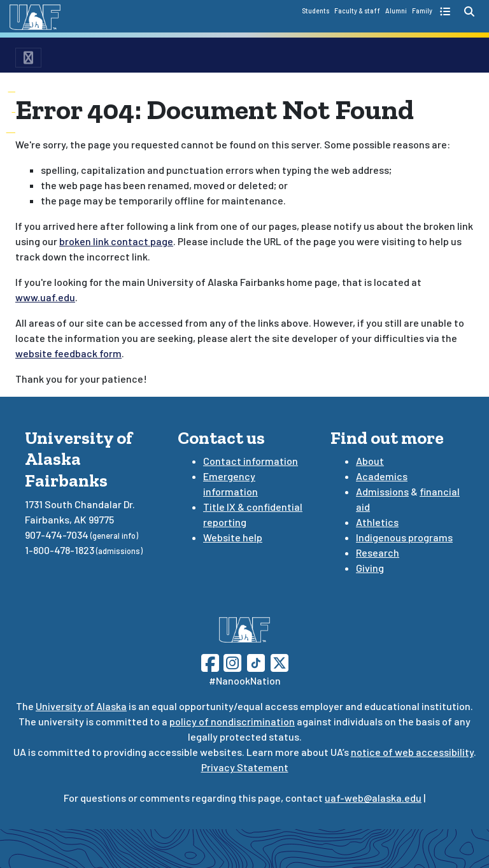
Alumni (396, 11)
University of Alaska (81, 706)
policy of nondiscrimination (232, 721)
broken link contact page (116, 241)
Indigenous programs (404, 537)
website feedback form (68, 353)
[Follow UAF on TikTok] (256, 661)
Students (315, 11)
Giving (370, 568)
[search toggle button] (469, 11)
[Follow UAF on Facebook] (210, 661)
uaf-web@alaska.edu (373, 798)
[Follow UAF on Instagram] (231, 661)
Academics (382, 476)
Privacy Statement (245, 767)
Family (422, 11)
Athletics (377, 522)
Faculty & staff (357, 11)
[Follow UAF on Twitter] (280, 661)
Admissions (382, 491)
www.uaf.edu (45, 297)
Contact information (251, 461)
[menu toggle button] (28, 58)
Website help (233, 537)
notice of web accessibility (412, 752)
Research (378, 552)
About (370, 461)
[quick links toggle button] (447, 11)
